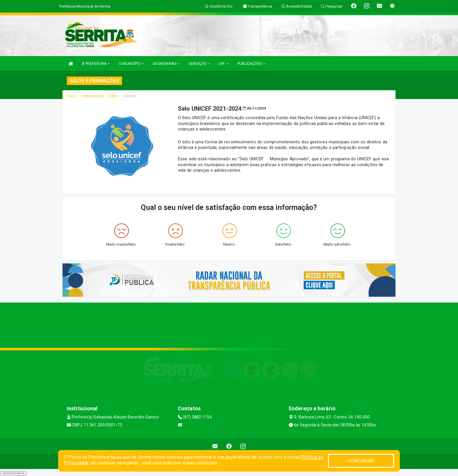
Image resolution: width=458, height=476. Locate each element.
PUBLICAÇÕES (251, 64)
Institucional (93, 96)
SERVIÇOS (199, 64)
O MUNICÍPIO (131, 64)
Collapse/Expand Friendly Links (13, 473)
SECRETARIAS (166, 64)
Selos (113, 96)
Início (72, 96)
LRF (223, 64)
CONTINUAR (361, 461)
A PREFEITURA (96, 64)
